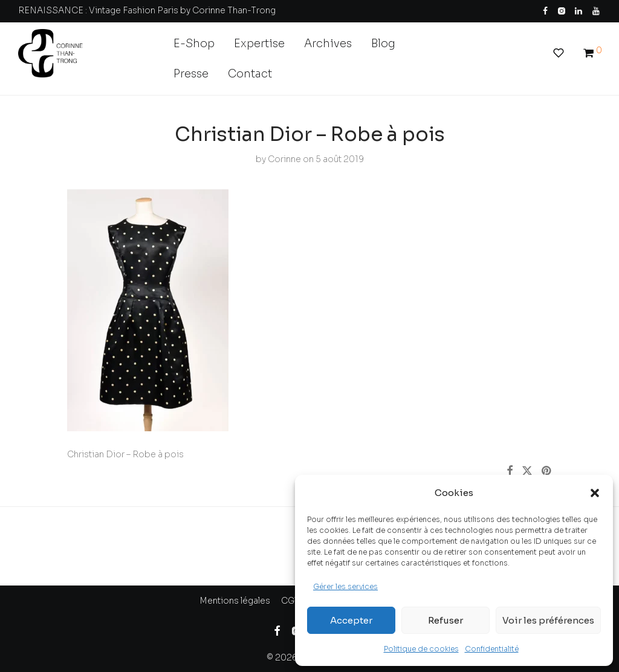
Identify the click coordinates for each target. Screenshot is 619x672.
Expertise (259, 44)
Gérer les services (345, 586)
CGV (291, 601)
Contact (250, 74)
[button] (595, 493)
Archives (328, 44)
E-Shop (194, 44)
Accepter (351, 620)
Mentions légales (235, 601)
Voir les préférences (548, 620)
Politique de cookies (421, 649)
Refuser (446, 620)
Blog (383, 44)
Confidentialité (492, 649)
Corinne (284, 159)
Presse (191, 74)
